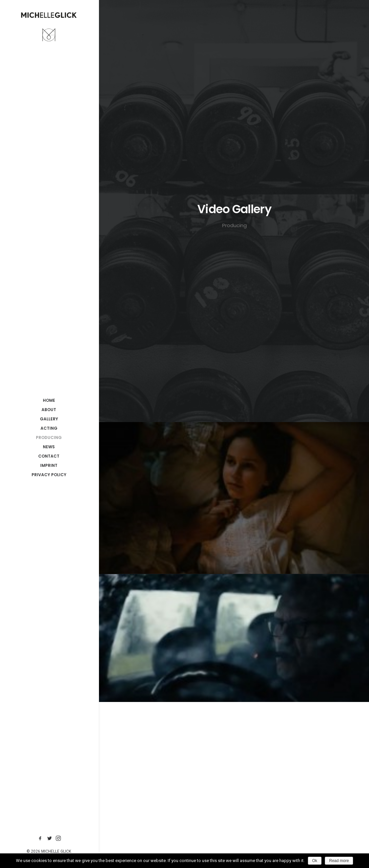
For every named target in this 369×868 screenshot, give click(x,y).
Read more (339, 861)
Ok (315, 861)
